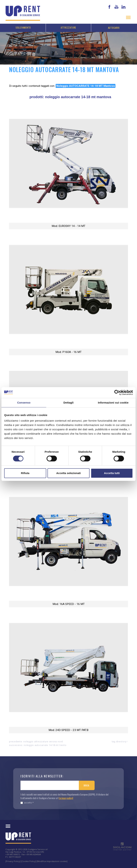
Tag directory (119, 742)
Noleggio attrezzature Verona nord (43, 742)
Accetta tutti (112, 473)
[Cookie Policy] (29, 861)
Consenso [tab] (24, 403)
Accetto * (27, 803)
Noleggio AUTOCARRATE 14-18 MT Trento (45, 745)
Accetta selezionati (68, 473)
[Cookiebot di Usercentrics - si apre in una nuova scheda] (117, 393)
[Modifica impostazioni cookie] (52, 861)
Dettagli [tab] (68, 403)
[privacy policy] (66, 798)
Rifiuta (25, 473)
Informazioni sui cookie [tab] (113, 403)
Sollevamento (23, 28)
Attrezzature (68, 28)
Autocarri (114, 28)
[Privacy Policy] (13, 861)
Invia (86, 785)
